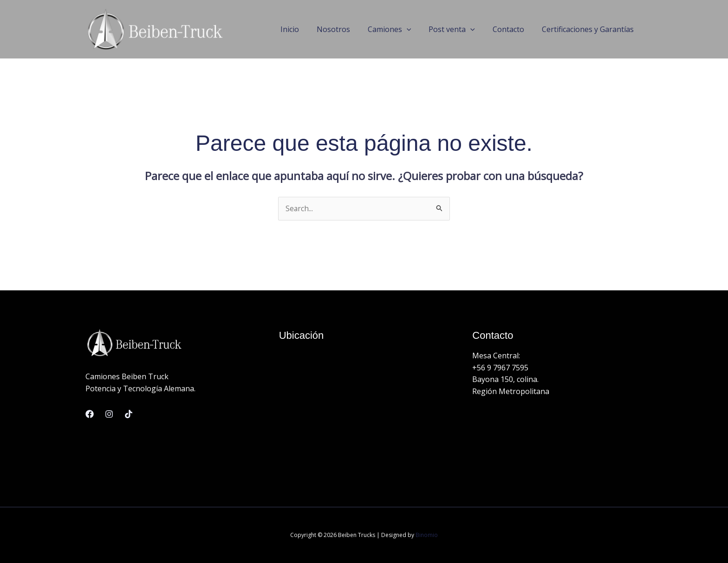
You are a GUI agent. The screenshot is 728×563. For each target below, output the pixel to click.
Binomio (427, 535)
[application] (416, 29)
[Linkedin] (129, 414)
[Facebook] (90, 414)
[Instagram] (109, 414)
